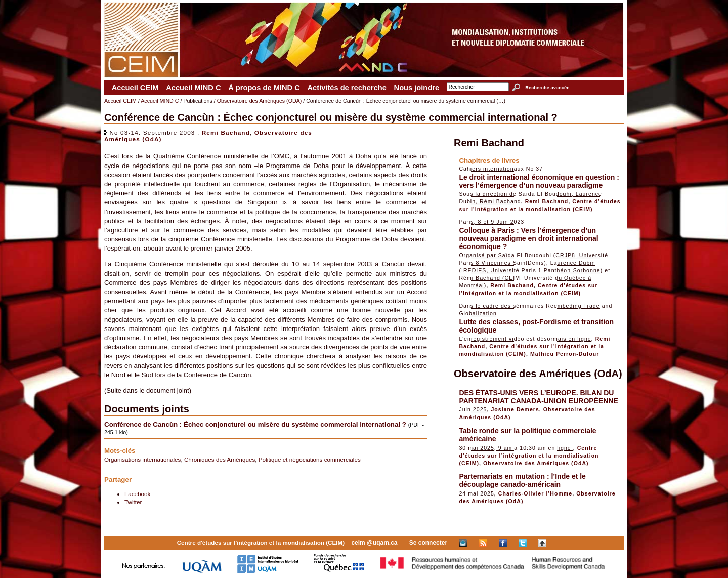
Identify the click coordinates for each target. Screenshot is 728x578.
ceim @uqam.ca (374, 543)
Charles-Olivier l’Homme (535, 493)
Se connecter (428, 543)
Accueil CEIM (135, 88)
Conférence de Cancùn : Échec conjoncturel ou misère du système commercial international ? (255, 424)
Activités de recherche (347, 88)
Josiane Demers (515, 409)
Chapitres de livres (489, 161)
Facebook (137, 494)
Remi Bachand (226, 132)
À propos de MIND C (264, 88)
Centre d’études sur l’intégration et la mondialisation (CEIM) (529, 456)
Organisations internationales (142, 459)
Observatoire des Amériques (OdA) (538, 374)
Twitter (133, 502)
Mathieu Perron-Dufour (565, 354)
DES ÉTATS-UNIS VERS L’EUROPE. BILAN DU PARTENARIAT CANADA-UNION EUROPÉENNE (539, 397)
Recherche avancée (547, 88)
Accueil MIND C (193, 88)
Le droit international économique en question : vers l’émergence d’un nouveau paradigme (539, 181)
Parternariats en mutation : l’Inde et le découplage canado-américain (522, 480)
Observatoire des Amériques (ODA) (260, 101)
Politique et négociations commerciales (310, 459)
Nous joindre (417, 88)
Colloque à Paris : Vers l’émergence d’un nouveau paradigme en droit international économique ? (528, 238)
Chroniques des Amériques (220, 459)
